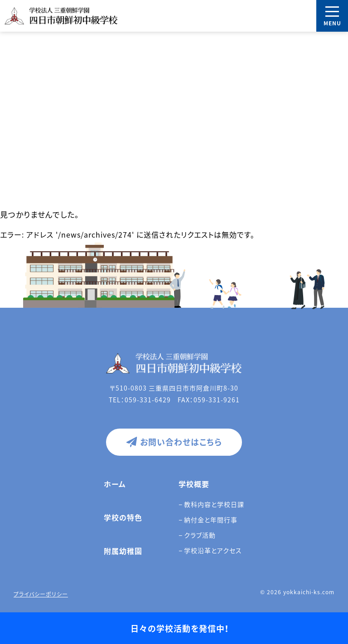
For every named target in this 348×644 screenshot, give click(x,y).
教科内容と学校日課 (214, 504)
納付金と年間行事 (211, 520)
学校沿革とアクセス (213, 550)
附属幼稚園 (123, 551)
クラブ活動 (200, 535)
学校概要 (194, 484)
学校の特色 (123, 517)
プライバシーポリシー (41, 594)
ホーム (115, 484)
